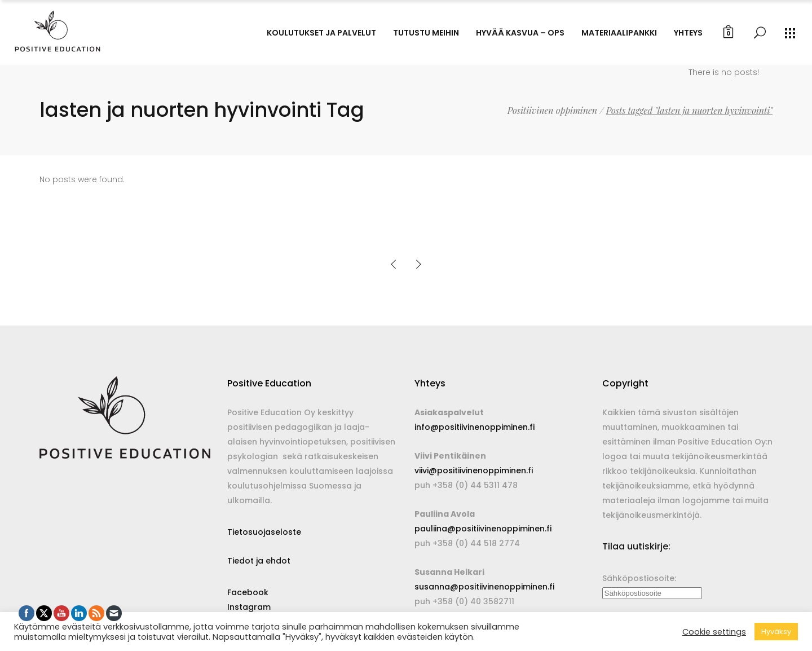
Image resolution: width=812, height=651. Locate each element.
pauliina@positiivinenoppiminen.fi (483, 529)
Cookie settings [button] (714, 632)
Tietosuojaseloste (264, 532)
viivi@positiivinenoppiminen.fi (474, 470)
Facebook (248, 592)
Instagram (249, 607)
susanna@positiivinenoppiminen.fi (484, 587)
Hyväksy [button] (776, 632)
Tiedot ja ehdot (259, 561)
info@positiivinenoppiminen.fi (475, 427)
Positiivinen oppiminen (552, 111)
